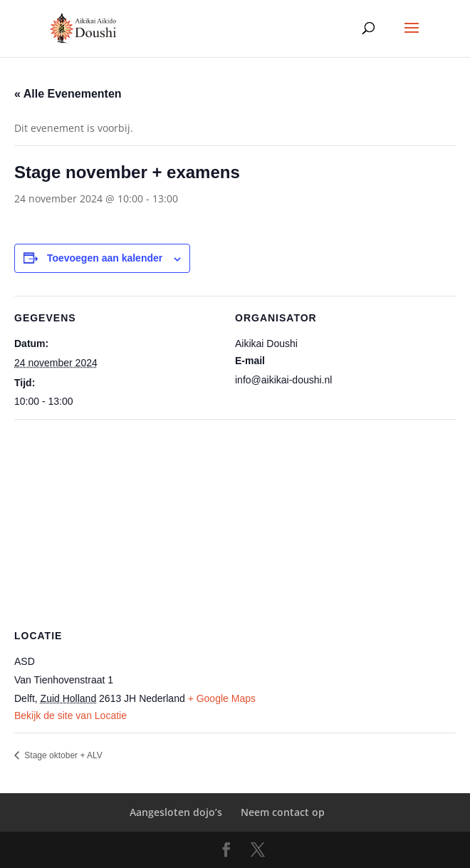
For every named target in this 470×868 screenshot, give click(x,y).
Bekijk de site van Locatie (70, 715)
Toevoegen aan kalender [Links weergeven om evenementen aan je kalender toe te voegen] (105, 258)
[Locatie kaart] (235, 522)
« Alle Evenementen (68, 94)
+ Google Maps (222, 698)
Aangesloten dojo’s (176, 812)
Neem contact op (283, 812)
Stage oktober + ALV (62, 755)
